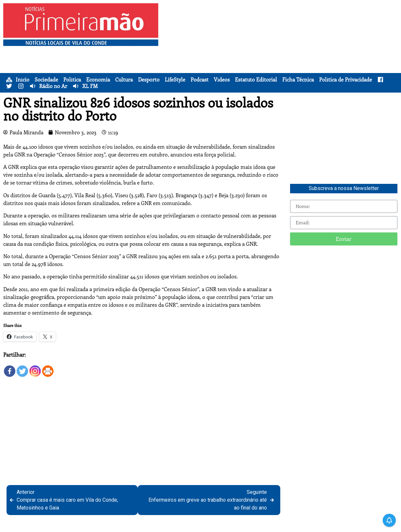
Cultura (124, 80)
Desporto (149, 80)
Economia (98, 80)
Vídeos (222, 80)
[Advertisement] (281, 49)
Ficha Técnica (298, 80)
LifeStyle (175, 80)
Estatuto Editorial (256, 80)
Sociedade (46, 80)
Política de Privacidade (346, 80)
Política (72, 80)
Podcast (200, 80)
